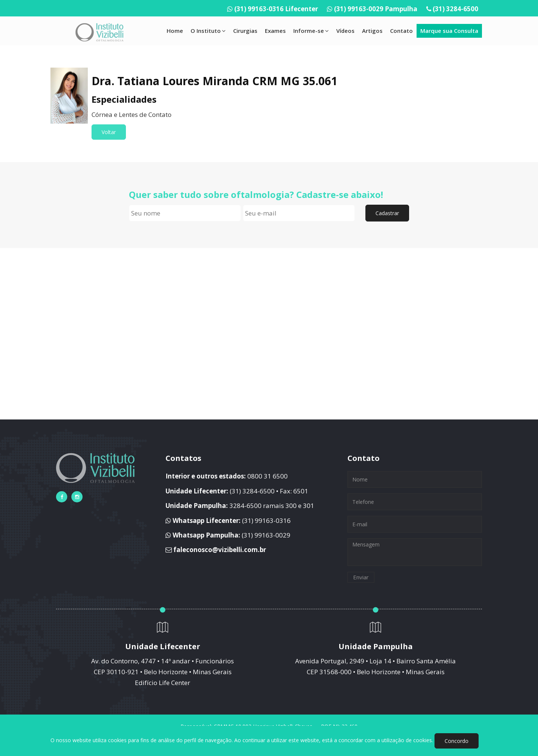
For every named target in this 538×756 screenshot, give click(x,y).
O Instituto (208, 31)
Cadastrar (387, 213)
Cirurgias (245, 31)
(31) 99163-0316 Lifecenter (276, 9)
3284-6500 (245, 506)
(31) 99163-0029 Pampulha (376, 9)
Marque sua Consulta (449, 31)
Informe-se (311, 31)
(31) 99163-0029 (266, 535)
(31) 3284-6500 (455, 9)
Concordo (457, 741)
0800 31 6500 (268, 476)
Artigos (372, 31)
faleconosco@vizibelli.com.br (220, 550)
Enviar (361, 577)
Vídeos (345, 31)
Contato (401, 31)
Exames (275, 31)
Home (175, 31)
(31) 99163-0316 (266, 520)
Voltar (109, 132)
